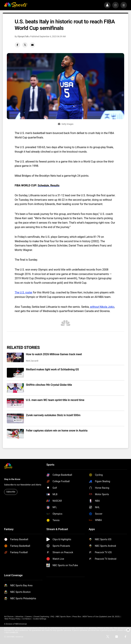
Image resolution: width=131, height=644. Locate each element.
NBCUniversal (21, 624)
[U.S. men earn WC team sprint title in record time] (15, 403)
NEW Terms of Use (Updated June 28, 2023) (101, 617)
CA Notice (27, 619)
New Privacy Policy (13, 619)
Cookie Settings (40, 619)
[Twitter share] (25, 45)
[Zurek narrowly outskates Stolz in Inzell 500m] (15, 418)
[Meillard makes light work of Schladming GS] (15, 373)
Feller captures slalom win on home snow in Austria (57, 431)
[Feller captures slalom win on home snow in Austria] (15, 434)
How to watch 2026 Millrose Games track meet (54, 354)
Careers (28, 617)
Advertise (20, 617)
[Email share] (32, 45)
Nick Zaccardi (32, 361)
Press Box (77, 617)
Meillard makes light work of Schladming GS (52, 369)
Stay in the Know (12, 479)
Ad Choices (9, 617)
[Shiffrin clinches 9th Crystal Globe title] (15, 388)
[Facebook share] (17, 45)
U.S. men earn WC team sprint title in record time (55, 400)
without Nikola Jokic (102, 307)
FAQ (53, 617)
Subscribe (11, 492)
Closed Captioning (41, 617)
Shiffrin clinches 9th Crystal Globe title (49, 385)
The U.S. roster (24, 292)
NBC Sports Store (63, 617)
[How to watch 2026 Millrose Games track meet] (15, 357)
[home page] (16, 5)
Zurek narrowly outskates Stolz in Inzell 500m (53, 415)
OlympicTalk (23, 37)
